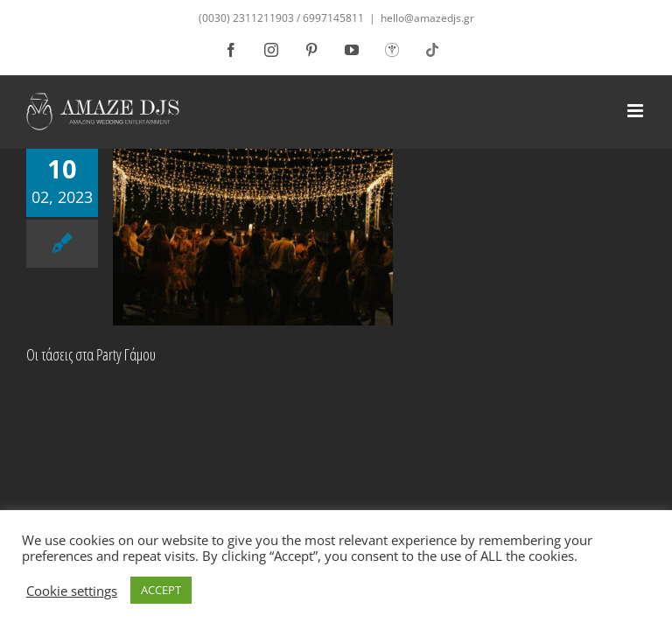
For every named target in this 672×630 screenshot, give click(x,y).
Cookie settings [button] (72, 591)
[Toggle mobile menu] (637, 111)
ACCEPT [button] (161, 590)
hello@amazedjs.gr (427, 18)
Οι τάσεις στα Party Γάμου (91, 354)
